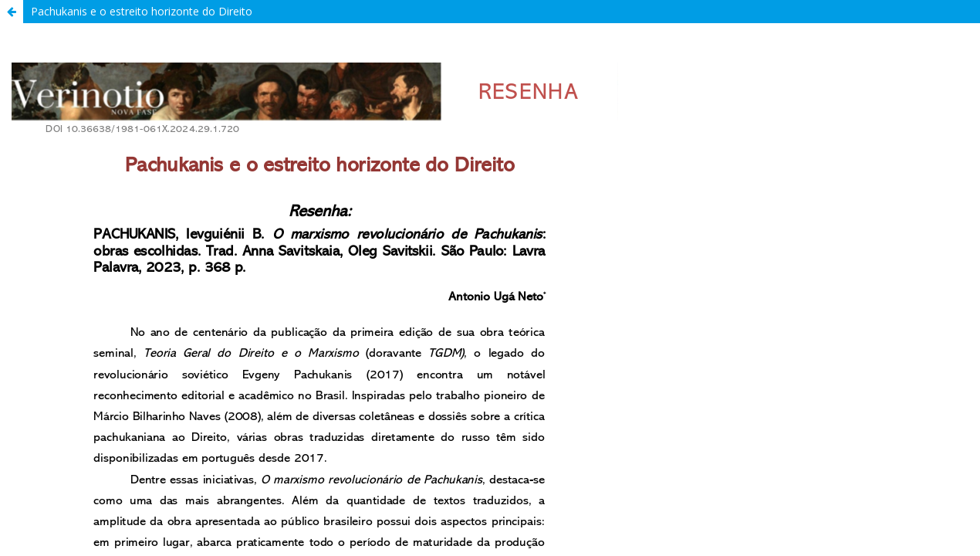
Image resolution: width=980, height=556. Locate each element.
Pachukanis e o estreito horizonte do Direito (142, 11)
